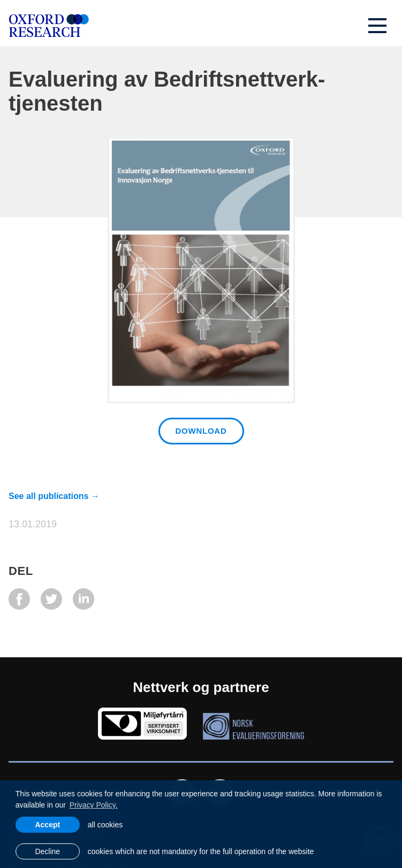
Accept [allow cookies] (47, 825)
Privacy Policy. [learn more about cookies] (94, 805)
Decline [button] (47, 851)
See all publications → (54, 496)
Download (201, 431)
